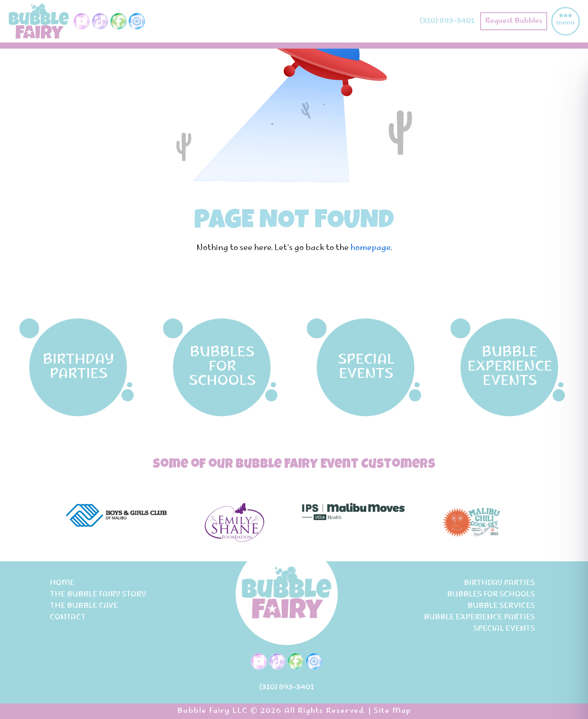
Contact (68, 618)
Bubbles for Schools (491, 595)
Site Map (392, 711)
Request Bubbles (514, 21)
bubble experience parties (479, 618)
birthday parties (499, 583)
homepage (370, 248)
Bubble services (501, 606)
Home (62, 583)
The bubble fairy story (98, 595)
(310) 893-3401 (447, 21)
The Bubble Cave (84, 606)
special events (504, 629)
